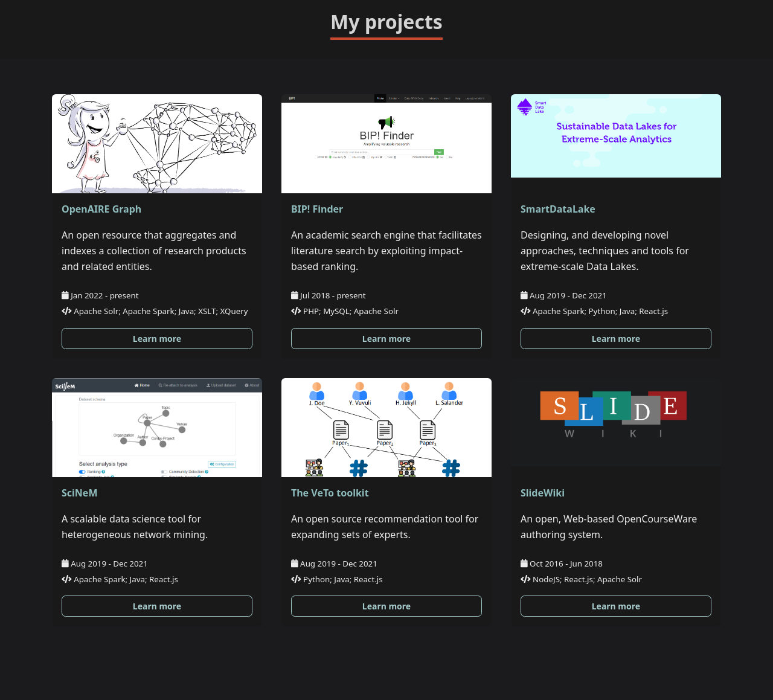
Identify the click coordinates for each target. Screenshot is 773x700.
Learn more (157, 339)
